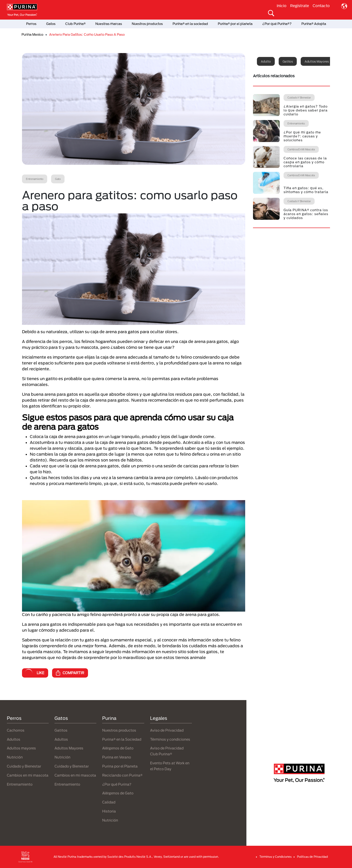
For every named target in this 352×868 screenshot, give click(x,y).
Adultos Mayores (69, 748)
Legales (159, 718)
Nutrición (15, 757)
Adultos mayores (317, 61)
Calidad (109, 802)
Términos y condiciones (170, 739)
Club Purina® (75, 24)
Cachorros (16, 730)
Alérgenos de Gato (118, 748)
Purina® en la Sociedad (122, 739)
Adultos (14, 739)
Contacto (321, 6)
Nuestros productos (147, 24)
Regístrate (300, 6)
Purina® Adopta (314, 24)
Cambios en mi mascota (28, 775)
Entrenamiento (20, 784)
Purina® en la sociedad (190, 24)
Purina (109, 718)
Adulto (266, 61)
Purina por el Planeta (120, 766)
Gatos (51, 24)
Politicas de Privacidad (312, 857)
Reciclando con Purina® (122, 775)
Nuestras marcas (109, 24)
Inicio (282, 6)
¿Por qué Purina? (117, 784)
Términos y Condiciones (275, 857)
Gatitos (288, 61)
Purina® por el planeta (235, 24)
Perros (31, 24)
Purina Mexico (32, 34)
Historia (109, 811)
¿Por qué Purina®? (277, 24)
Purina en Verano (117, 757)
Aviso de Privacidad (167, 730)
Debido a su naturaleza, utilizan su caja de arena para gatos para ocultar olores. (100, 332)
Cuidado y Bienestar (24, 766)
